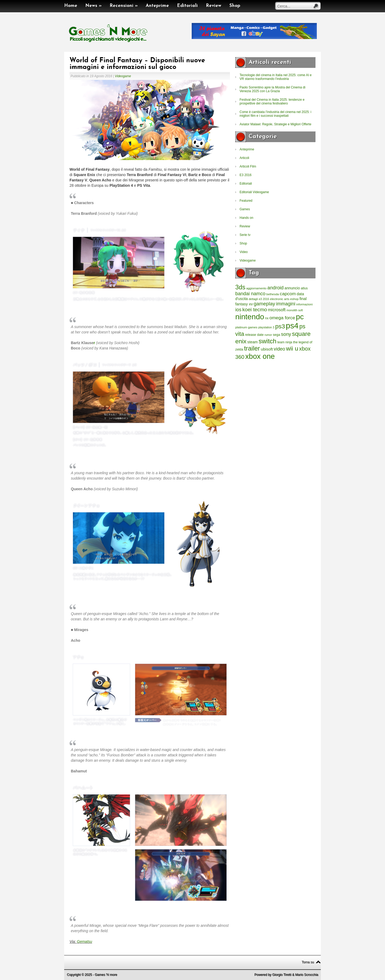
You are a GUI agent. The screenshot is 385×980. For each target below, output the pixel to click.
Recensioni (124, 6)
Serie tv (245, 235)
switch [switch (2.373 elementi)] (267, 341)
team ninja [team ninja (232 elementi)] (285, 342)
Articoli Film (248, 166)
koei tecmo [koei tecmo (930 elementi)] (255, 310)
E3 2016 (246, 175)
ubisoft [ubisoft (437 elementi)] (267, 349)
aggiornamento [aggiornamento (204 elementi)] (256, 288)
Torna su (308, 962)
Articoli (244, 158)
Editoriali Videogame (254, 192)
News (93, 6)
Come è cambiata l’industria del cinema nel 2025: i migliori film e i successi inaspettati (275, 114)
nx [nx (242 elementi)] (267, 318)
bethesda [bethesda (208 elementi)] (273, 294)
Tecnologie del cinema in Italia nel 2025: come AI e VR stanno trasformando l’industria (276, 77)
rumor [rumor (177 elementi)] (268, 335)
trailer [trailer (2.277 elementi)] (252, 348)
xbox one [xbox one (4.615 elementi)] (260, 356)
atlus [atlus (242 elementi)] (304, 288)
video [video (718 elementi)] (280, 349)
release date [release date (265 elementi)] (254, 335)
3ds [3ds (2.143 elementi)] (240, 287)
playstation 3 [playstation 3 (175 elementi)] (266, 327)
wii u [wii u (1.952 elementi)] (292, 348)
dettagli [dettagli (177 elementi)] (253, 299)
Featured (246, 201)
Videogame (123, 76)
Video (244, 252)
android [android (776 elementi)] (276, 288)
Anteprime (157, 6)
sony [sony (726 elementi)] (286, 334)
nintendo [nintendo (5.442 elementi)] (250, 317)
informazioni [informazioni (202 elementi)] (304, 304)
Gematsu (85, 942)
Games (245, 209)
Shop (235, 6)
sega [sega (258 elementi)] (277, 335)
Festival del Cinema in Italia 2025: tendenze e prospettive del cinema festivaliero (272, 102)
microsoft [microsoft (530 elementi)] (277, 310)
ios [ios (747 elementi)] (238, 310)
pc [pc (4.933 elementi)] (300, 317)
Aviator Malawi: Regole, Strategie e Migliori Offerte (275, 124)
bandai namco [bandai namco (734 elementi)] (250, 294)
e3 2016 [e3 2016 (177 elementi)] (264, 299)
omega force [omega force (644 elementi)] (282, 318)
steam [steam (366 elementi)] (253, 342)
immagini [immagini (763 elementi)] (286, 304)
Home (71, 6)
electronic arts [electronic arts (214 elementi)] (280, 299)
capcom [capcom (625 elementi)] (288, 294)
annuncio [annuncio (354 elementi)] (292, 288)
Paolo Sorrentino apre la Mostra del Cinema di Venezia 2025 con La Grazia (272, 89)
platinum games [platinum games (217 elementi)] (246, 327)
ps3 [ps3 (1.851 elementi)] (280, 326)
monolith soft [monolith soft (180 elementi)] (294, 310)
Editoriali (187, 6)
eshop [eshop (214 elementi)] (294, 299)
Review (214, 6)
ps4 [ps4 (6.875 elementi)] (292, 326)
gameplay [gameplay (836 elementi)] (264, 304)
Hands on (246, 218)
